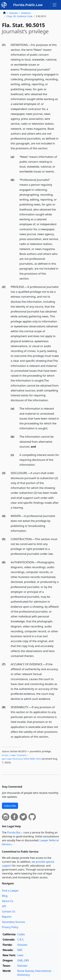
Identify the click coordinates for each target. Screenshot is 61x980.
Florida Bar (14, 832)
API (4, 906)
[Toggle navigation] (54, 5)
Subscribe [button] (10, 806)
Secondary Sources (14, 922)
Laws (20, 955)
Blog (5, 896)
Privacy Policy (10, 927)
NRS (20, 950)
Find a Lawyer (10, 891)
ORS (26, 960)
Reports (7, 917)
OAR (20, 960)
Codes (21, 934)
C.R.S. (21, 940)
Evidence (26, 13)
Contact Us (9, 911)
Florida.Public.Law (28, 5)
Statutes (14, 13)
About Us (8, 901)
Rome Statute (26, 971)
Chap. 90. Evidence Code (20, 16)
